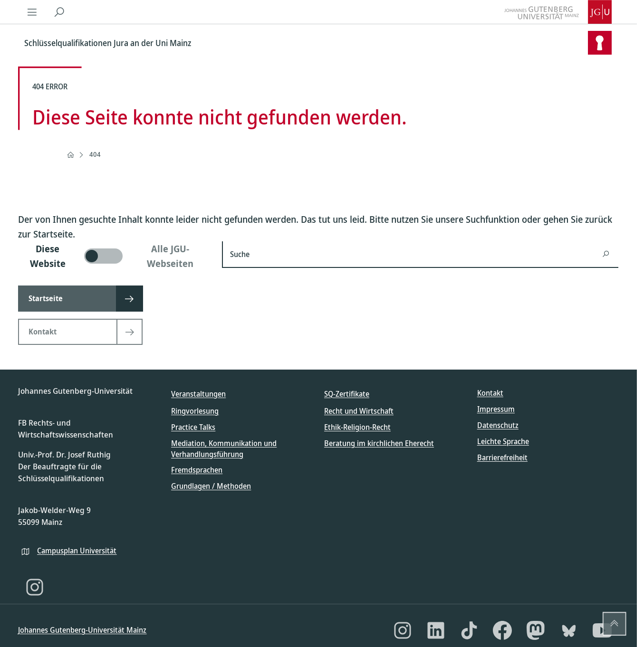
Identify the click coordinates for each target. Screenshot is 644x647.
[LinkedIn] (436, 630)
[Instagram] (35, 587)
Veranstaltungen (198, 394)
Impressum (496, 409)
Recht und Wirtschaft (359, 411)
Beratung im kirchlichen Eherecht (379, 443)
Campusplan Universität (77, 551)
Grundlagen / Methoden (211, 486)
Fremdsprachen (197, 470)
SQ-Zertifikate (347, 394)
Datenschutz (498, 425)
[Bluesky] (569, 630)
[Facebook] (502, 630)
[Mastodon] (536, 630)
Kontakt (490, 393)
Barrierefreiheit (502, 457)
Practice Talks (193, 427)
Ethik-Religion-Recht (357, 427)
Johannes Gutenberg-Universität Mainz (82, 630)
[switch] (114, 256)
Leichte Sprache (503, 441)
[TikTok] (469, 630)
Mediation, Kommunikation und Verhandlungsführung (224, 448)
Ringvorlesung (195, 411)
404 (95, 154)
